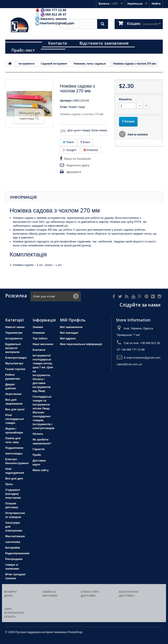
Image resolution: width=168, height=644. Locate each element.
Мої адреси (68, 338)
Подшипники (14, 448)
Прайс (37, 455)
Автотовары (14, 454)
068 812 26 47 (51, 14)
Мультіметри (14, 363)
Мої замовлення (71, 327)
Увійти (156, 4)
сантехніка (13, 542)
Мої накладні (69, 333)
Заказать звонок (51, 19)
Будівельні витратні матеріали (13, 348)
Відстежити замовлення (104, 43)
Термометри (14, 333)
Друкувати (74, 172)
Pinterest (91, 150)
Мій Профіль (73, 320)
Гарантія (39, 449)
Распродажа (14, 559)
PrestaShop (75, 632)
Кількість (126, 99)
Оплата (38, 434)
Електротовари (16, 358)
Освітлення (13, 394)
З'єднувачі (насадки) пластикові (13, 494)
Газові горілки (15, 369)
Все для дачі (14, 478)
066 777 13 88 (51, 10)
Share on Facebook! (77, 159)
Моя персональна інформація (81, 344)
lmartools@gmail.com (54, 23)
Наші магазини (43, 344)
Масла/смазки (15, 536)
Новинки (39, 333)
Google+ (70, 150)
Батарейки (13, 548)
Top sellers (40, 338)
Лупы (9, 484)
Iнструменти (14, 338)
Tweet (68, 142)
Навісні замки (15, 327)
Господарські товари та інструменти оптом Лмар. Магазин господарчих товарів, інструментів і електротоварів (44, 412)
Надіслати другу (78, 165)
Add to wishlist (137, 134)
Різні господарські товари (15, 419)
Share (85, 142)
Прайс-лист (23, 50)
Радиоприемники (17, 553)
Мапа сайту (41, 470)
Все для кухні (15, 409)
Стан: (64, 107)
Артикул (66, 101)
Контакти (58, 43)
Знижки (38, 327)
